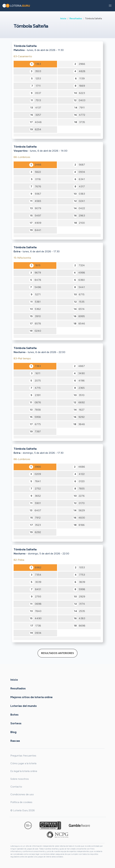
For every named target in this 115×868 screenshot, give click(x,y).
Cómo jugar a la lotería (23, 763)
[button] (110, 6)
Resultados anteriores (57, 653)
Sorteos (16, 723)
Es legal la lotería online (24, 771)
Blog (13, 732)
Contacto (16, 787)
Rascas (15, 741)
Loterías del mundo (24, 706)
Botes (14, 715)
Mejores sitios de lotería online (32, 697)
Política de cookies (21, 802)
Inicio (63, 18)
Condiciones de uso (22, 794)
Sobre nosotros (20, 779)
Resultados (76, 18)
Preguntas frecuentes (23, 756)
